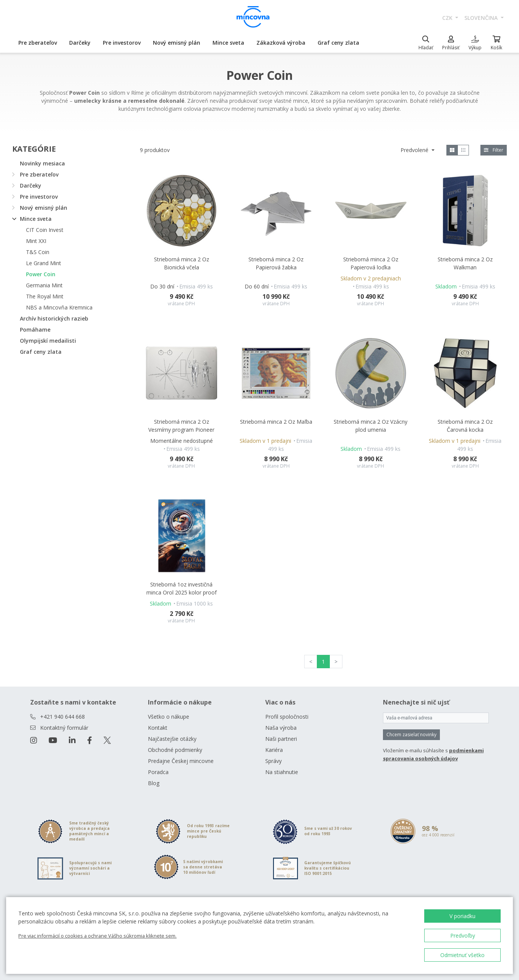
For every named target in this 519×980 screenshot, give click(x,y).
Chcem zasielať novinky (411, 735)
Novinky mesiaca (42, 163)
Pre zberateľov (38, 43)
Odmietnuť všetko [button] (462, 955)
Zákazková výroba (281, 43)
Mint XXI (36, 241)
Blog (154, 783)
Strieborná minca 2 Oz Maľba (276, 422)
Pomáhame (35, 330)
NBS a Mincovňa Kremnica (59, 307)
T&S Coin (38, 252)
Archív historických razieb (54, 318)
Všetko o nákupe (169, 717)
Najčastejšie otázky (172, 739)
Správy (273, 761)
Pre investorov (122, 43)
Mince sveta (228, 43)
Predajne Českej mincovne (181, 761)
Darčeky (80, 43)
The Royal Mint (45, 296)
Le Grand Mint (44, 263)
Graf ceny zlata (338, 43)
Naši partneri (281, 739)
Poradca (158, 772)
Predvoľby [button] (463, 935)
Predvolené (415, 150)
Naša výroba (281, 728)
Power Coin (41, 274)
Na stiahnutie (282, 772)
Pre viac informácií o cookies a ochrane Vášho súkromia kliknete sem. (97, 936)
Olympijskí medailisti (48, 341)
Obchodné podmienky (175, 750)
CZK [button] (448, 18)
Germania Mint (44, 285)
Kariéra (274, 750)
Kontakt (158, 728)
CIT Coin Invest (45, 230)
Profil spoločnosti (287, 717)
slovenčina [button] (482, 18)
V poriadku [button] (462, 916)
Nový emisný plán (177, 43)
